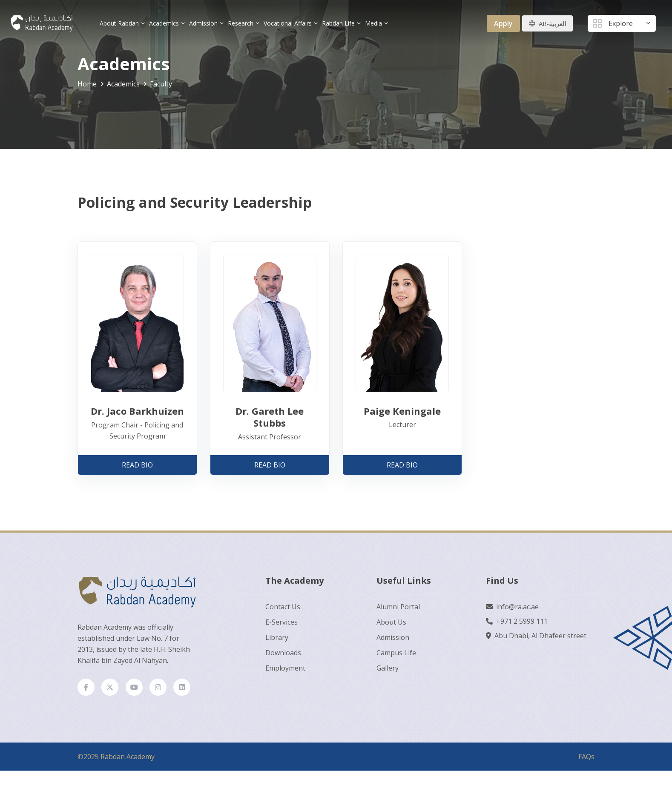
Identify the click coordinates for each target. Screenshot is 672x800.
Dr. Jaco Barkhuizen (137, 411)
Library (277, 637)
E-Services (281, 622)
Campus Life (396, 652)
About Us (391, 622)
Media (377, 23)
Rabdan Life (342, 23)
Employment (285, 668)
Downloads (283, 652)
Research (244, 23)
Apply (501, 23)
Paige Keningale (402, 410)
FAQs (586, 778)
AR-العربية (551, 23)
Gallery (388, 668)
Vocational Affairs (291, 23)
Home (87, 84)
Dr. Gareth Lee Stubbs (270, 417)
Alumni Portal (398, 606)
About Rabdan (123, 23)
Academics (168, 23)
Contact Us (283, 606)
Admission (207, 23)
